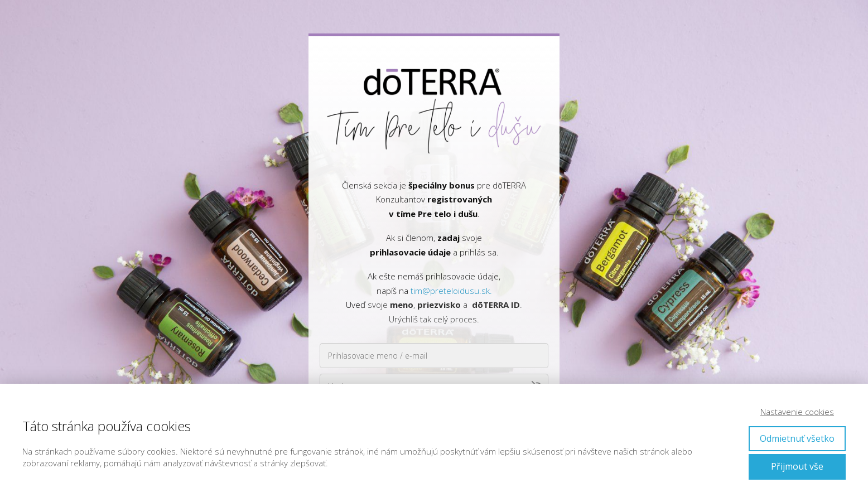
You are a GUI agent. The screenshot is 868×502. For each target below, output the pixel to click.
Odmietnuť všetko (797, 438)
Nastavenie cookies (797, 412)
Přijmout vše (797, 466)
